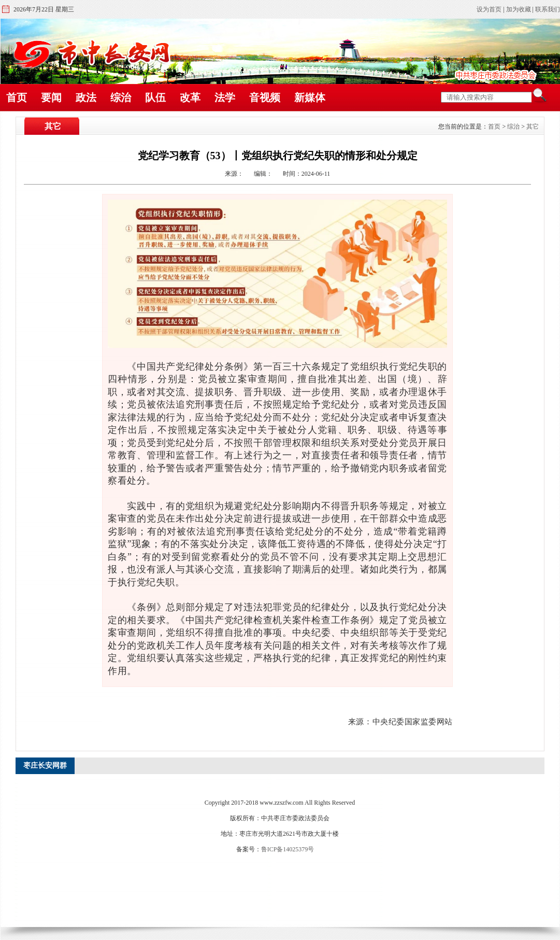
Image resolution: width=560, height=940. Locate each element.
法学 (225, 97)
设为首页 (489, 9)
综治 (121, 97)
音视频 (265, 97)
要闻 (51, 97)
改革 (190, 97)
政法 (86, 97)
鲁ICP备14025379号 (288, 849)
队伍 (155, 97)
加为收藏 (519, 9)
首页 (17, 97)
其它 (533, 127)
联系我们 (548, 9)
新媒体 (310, 97)
